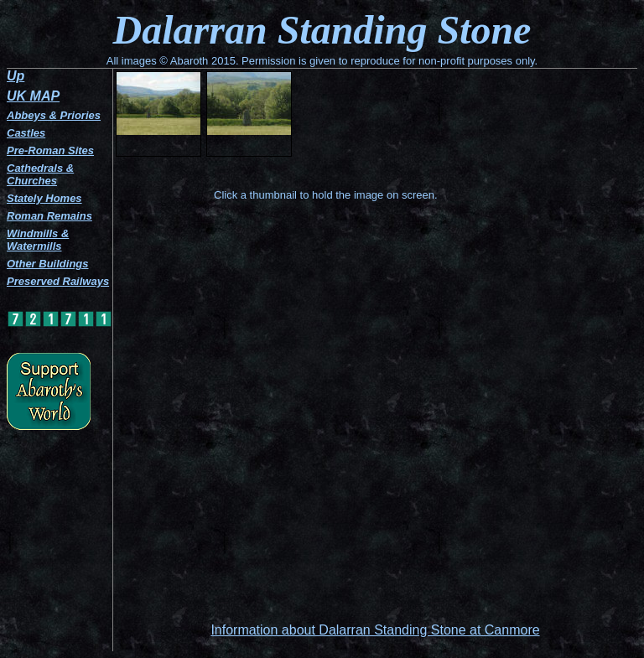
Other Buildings (48, 264)
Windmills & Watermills (38, 240)
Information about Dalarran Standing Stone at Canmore (375, 630)
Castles (26, 133)
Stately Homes (44, 198)
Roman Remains (49, 216)
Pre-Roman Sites (50, 150)
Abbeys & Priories (54, 115)
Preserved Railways (58, 281)
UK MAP (33, 96)
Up (16, 76)
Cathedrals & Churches (40, 174)
